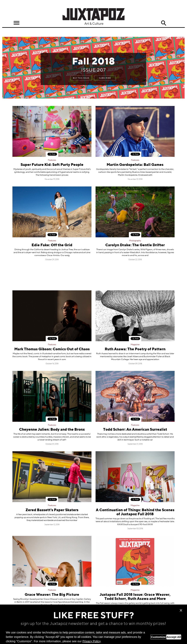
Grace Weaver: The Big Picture (52, 595)
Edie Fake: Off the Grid (52, 245)
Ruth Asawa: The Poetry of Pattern (135, 349)
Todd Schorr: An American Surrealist (135, 430)
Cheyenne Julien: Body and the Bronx (52, 430)
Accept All (174, 637)
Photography (135, 241)
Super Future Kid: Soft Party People (52, 165)
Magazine (135, 345)
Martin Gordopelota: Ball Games (135, 165)
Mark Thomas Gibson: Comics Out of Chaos (52, 349)
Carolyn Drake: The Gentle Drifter (135, 245)
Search (164, 23)
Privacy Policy (91, 641)
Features (52, 160)
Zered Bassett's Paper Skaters (52, 510)
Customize (158, 637)
